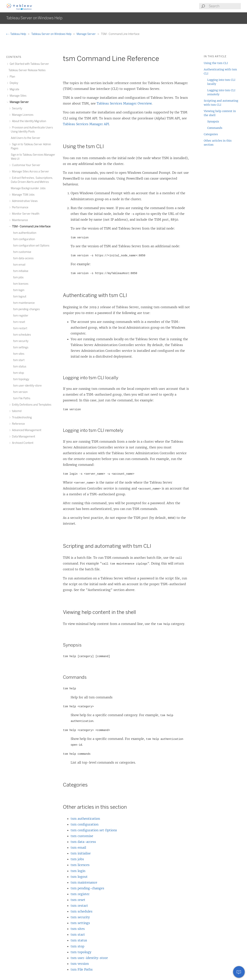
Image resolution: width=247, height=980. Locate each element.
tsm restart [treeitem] (20, 328)
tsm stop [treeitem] (19, 373)
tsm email (78, 847)
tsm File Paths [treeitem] (22, 398)
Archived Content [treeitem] (22, 443)
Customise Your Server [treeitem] (26, 165)
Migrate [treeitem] (14, 89)
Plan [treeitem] (12, 77)
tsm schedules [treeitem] (22, 335)
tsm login (78, 871)
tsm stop (77, 946)
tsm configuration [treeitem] (24, 239)
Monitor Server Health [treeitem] (25, 214)
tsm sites (78, 929)
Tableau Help (16, 34)
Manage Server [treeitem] (19, 102)
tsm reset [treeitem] (19, 322)
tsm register (80, 894)
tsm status (79, 940)
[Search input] (225, 6)
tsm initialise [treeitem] (21, 271)
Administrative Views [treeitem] (24, 201)
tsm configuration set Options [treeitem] (31, 246)
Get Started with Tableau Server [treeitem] (29, 64)
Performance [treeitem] (20, 207)
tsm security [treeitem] (21, 341)
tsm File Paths (82, 969)
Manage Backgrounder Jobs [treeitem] (28, 188)
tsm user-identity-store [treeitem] (27, 386)
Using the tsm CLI (216, 63)
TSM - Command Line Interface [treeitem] (31, 227)
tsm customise (82, 836)
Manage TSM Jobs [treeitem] (23, 195)
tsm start (78, 934)
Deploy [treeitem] (13, 83)
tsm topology (81, 952)
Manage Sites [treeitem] (17, 96)
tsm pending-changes (87, 888)
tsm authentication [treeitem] (25, 233)
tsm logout (79, 877)
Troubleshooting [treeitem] (21, 417)
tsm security (80, 917)
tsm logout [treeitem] (20, 297)
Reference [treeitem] (18, 424)
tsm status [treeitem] (20, 367)
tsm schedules (82, 911)
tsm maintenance (84, 882)
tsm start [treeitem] (19, 360)
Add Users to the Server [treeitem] (26, 138)
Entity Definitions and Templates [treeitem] (31, 405)
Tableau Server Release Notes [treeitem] (27, 70)
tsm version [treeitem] (20, 392)
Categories (211, 134)
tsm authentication (85, 819)
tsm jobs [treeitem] (18, 277)
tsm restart (79, 906)
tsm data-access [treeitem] (23, 258)
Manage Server (86, 34)
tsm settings (80, 923)
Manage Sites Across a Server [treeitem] (30, 172)
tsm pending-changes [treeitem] (26, 309)
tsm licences (80, 865)
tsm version (80, 964)
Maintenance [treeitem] (19, 220)
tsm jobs (77, 859)
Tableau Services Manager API (86, 124)
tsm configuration (85, 824)
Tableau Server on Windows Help (52, 34)
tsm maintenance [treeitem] (24, 303)
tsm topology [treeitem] (21, 379)
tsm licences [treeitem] (21, 284)
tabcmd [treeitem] (16, 411)
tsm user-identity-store (89, 958)
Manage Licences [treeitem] (22, 115)
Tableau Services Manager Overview (124, 103)
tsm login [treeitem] (19, 290)
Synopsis (213, 122)
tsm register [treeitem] (21, 316)
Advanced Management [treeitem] (26, 430)
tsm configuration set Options (94, 830)
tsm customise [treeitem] (22, 252)
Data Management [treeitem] (23, 437)
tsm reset (78, 900)
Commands (215, 128)
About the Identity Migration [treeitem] (28, 121)
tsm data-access (83, 842)
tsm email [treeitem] (19, 265)
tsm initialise (81, 853)
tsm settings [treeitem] (21, 347)
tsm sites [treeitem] (19, 354)
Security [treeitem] (16, 108)
